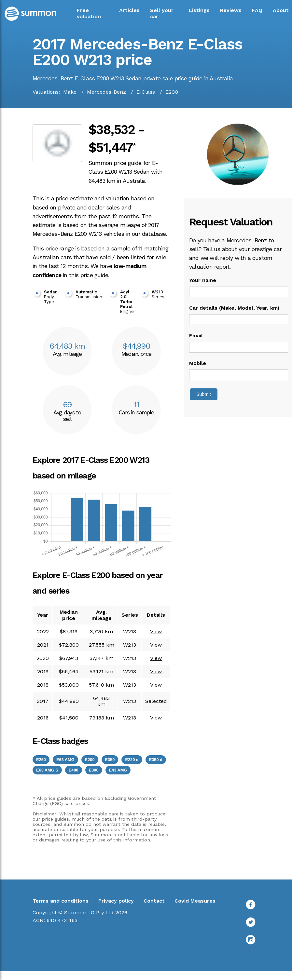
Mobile (198, 363)
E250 (41, 760)
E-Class (146, 92)
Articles (129, 10)
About (281, 10)
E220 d (132, 760)
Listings (199, 10)
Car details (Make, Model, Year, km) (234, 308)
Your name (203, 280)
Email (196, 336)
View (156, 631)
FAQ (257, 10)
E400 (74, 770)
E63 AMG (65, 760)
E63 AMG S (47, 770)
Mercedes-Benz (106, 92)
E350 (110, 760)
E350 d (156, 760)
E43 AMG (118, 770)
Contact (154, 901)
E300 (94, 770)
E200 (172, 92)
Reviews (231, 10)
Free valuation (89, 13)
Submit (204, 394)
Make (70, 92)
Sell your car (162, 13)
